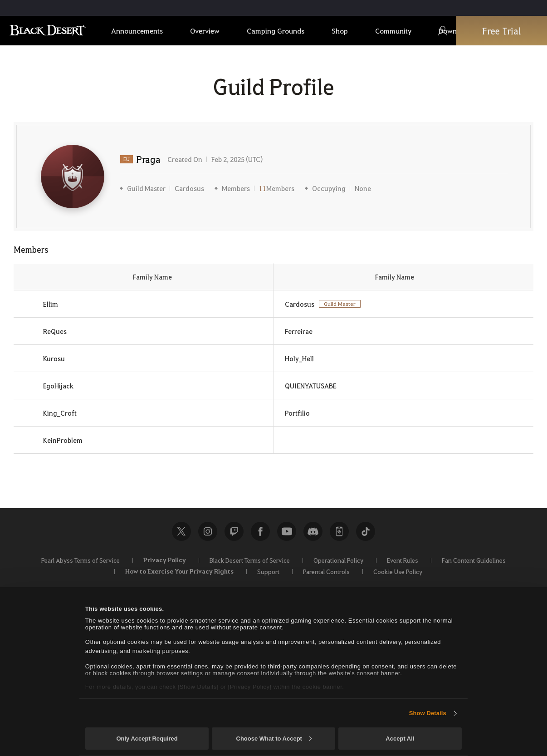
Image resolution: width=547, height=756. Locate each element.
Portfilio (297, 413)
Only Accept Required (147, 739)
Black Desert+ (339, 531)
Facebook (260, 531)
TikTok (366, 531)
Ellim (51, 304)
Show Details (428, 713)
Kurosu (54, 358)
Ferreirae (299, 331)
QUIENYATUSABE (311, 386)
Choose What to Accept (274, 739)
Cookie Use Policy (398, 571)
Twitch (234, 531)
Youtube (287, 531)
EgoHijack (58, 386)
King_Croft (60, 413)
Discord (313, 531)
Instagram (208, 531)
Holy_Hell (299, 358)
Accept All (400, 739)
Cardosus (189, 188)
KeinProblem (63, 440)
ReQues (55, 331)
